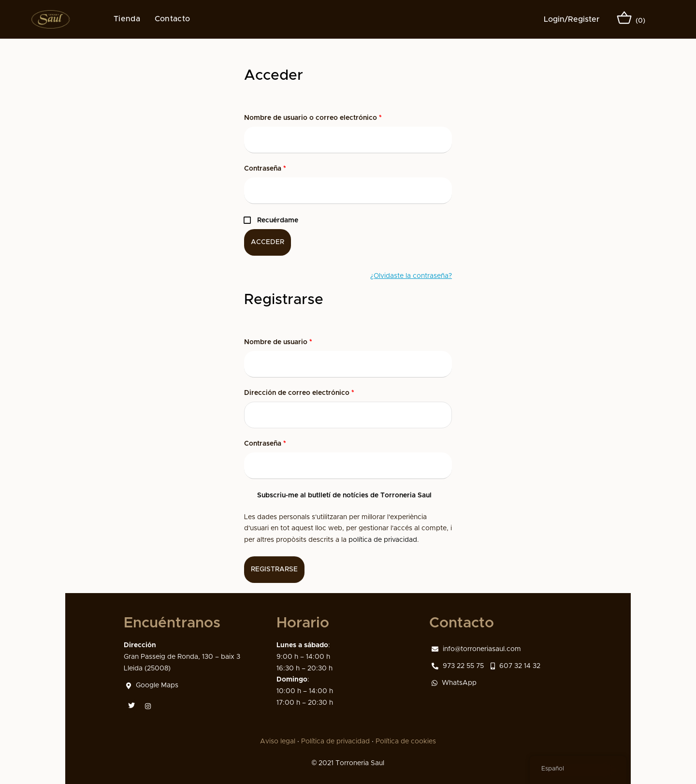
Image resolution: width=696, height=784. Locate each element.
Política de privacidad (335, 741)
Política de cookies (406, 741)
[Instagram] (147, 706)
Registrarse (274, 569)
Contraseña (280, 168)
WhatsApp (454, 683)
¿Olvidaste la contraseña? (411, 276)
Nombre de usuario (293, 341)
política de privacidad (383, 540)
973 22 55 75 (458, 666)
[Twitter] (131, 706)
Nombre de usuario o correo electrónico (327, 117)
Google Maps (152, 685)
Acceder (268, 242)
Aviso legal (278, 741)
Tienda (127, 19)
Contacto (172, 19)
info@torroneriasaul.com (476, 649)
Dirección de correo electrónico (314, 392)
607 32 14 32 (515, 666)
